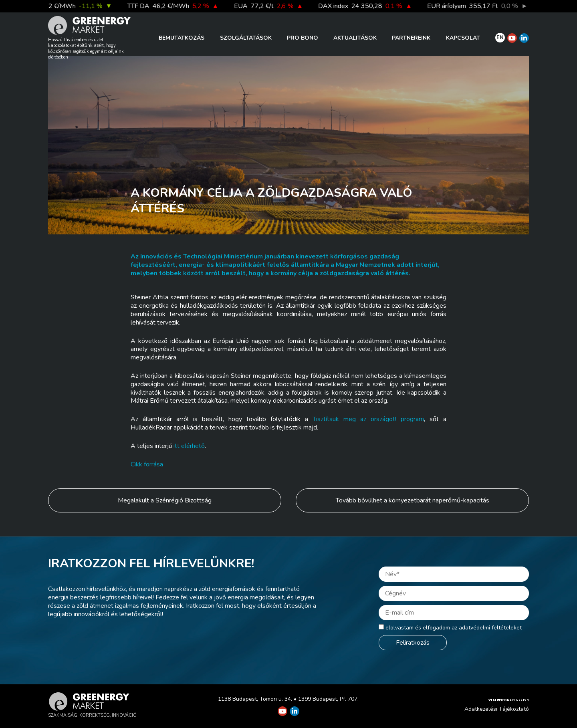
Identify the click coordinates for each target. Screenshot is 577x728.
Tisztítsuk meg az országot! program (368, 419)
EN (500, 38)
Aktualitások (355, 38)
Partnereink (411, 38)
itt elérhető (189, 446)
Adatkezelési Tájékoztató (497, 709)
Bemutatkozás (182, 38)
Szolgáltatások (246, 38)
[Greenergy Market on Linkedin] (524, 38)
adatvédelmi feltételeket (490, 628)
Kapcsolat (463, 38)
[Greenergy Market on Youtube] (512, 38)
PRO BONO (303, 38)
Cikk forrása (147, 464)
